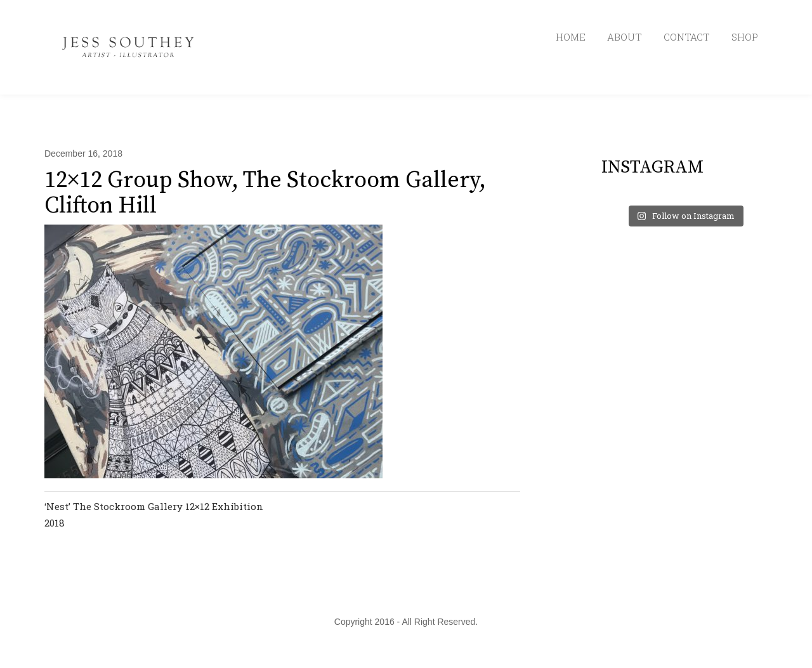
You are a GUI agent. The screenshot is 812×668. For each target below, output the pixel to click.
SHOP (745, 37)
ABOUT (625, 37)
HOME (571, 37)
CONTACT (687, 37)
